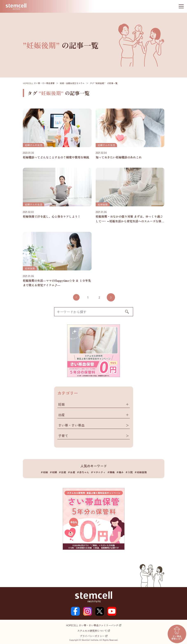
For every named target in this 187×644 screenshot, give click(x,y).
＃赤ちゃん (83, 472)
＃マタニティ (98, 472)
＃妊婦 (53, 472)
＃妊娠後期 (141, 472)
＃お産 (71, 472)
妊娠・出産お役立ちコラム (72, 83)
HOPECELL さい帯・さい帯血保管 (39, 83)
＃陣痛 (111, 472)
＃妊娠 (44, 472)
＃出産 (62, 472)
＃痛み (120, 472)
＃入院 (129, 472)
